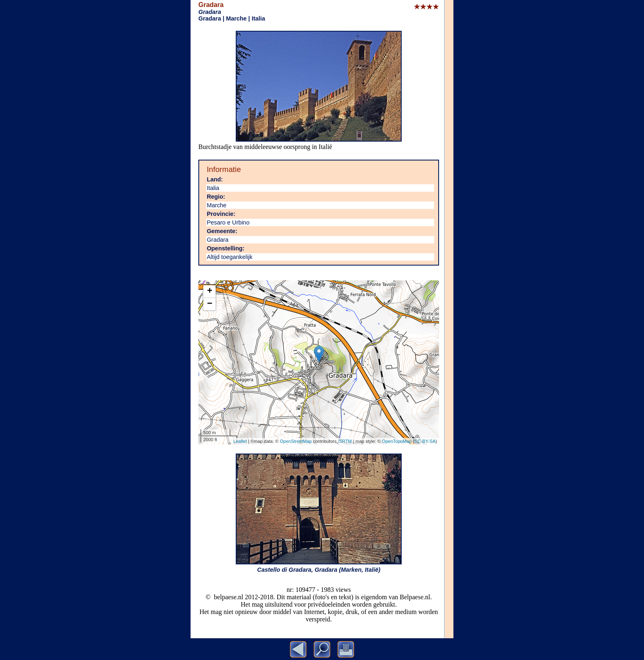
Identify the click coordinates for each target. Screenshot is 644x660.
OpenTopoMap (397, 441)
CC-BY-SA (425, 441)
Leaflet (240, 441)
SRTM (346, 441)
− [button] (210, 304)
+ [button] (210, 291)
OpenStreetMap (296, 441)
